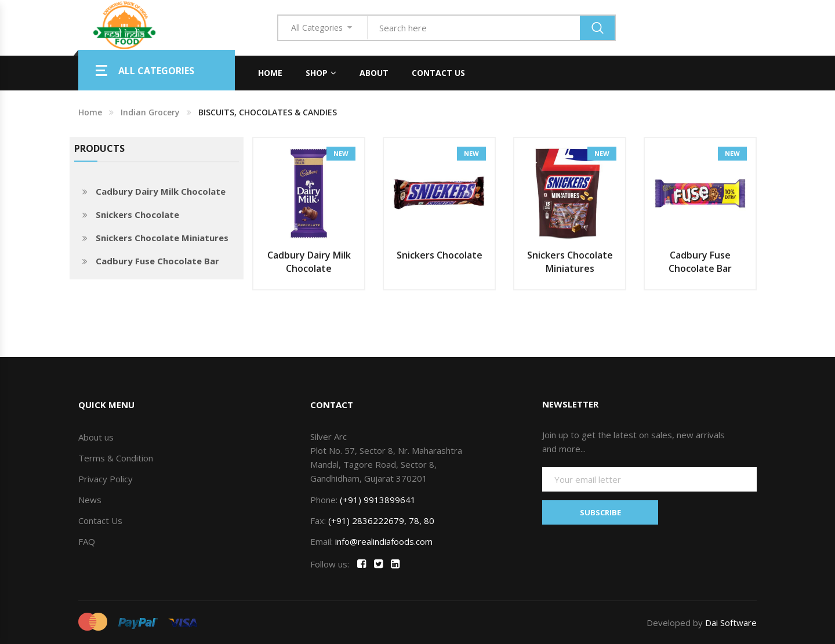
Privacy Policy (106, 479)
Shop (317, 73)
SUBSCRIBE (600, 512)
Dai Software (731, 623)
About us (96, 437)
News (90, 500)
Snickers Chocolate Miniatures (162, 238)
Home (270, 73)
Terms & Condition (116, 458)
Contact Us (438, 73)
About (374, 73)
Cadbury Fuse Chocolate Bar (157, 261)
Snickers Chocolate (137, 214)
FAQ (87, 541)
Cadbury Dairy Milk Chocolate (161, 191)
